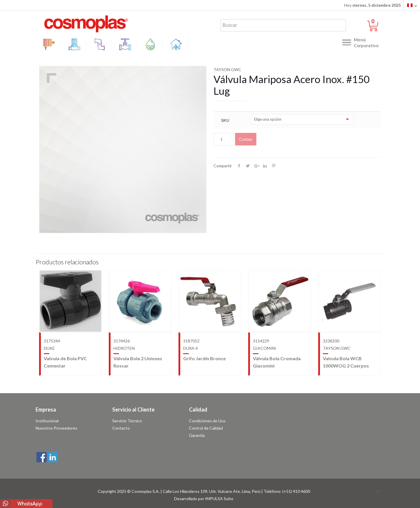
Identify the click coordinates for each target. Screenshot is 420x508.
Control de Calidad (206, 428)
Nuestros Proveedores (56, 428)
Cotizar (246, 139)
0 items (376, 22)
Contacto (121, 428)
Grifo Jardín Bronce (204, 358)
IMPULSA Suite (219, 499)
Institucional (47, 421)
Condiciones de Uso (207, 421)
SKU (225, 120)
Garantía (197, 435)
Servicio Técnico (127, 421)
